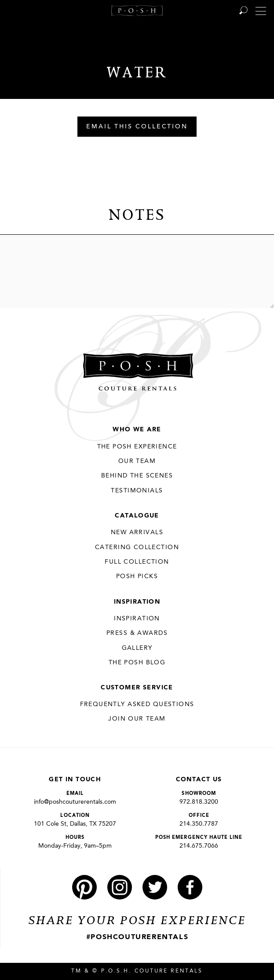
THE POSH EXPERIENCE (137, 447)
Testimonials (137, 491)
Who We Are (137, 430)
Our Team (137, 461)
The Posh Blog (137, 663)
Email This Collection (137, 127)
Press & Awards (137, 633)
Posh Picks (137, 576)
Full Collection (137, 562)
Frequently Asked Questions (137, 704)
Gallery (137, 648)
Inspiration (137, 602)
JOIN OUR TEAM (137, 719)
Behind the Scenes (137, 476)
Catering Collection (137, 547)
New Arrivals (137, 532)
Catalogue (137, 516)
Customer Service (137, 688)
